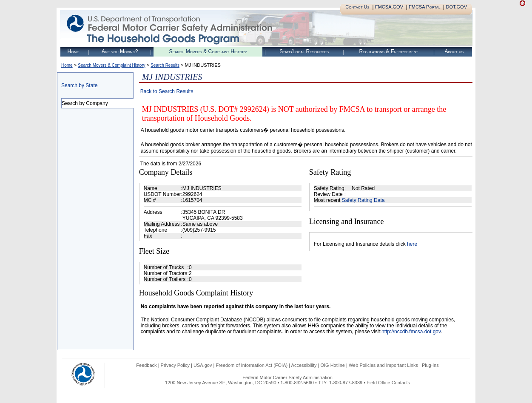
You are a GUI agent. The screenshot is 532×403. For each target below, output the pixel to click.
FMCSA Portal (424, 7)
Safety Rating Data (363, 200)
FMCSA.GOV (389, 7)
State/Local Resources (304, 51)
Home (73, 51)
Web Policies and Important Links (383, 365)
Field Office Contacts (388, 383)
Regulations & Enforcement (388, 51)
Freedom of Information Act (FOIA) (252, 365)
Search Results (165, 65)
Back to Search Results (167, 91)
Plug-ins (430, 365)
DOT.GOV (456, 7)
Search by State (79, 85)
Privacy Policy (175, 365)
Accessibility (304, 365)
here (412, 244)
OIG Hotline (332, 365)
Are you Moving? (120, 51)
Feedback (146, 365)
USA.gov (203, 365)
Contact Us (357, 7)
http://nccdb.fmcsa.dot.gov (411, 332)
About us (454, 51)
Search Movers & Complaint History (208, 51)
